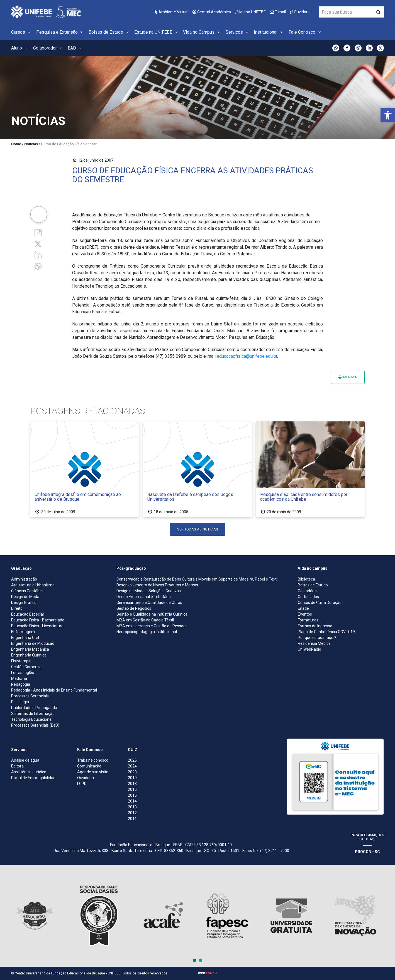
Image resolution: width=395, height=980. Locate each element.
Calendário (307, 591)
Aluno (20, 48)
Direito (17, 608)
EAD (75, 48)
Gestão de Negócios (134, 608)
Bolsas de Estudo (109, 32)
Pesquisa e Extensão (60, 32)
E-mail (278, 12)
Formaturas (308, 620)
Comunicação (89, 766)
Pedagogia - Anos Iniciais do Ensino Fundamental (54, 690)
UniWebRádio (309, 649)
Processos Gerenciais (30, 696)
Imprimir (348, 377)
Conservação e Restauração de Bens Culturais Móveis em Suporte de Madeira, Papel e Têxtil (197, 579)
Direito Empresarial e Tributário (144, 597)
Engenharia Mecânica (30, 649)
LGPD (82, 784)
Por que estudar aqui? (317, 638)
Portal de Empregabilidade (34, 778)
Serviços (238, 32)
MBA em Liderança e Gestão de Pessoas (152, 626)
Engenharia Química (29, 655)
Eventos (305, 614)
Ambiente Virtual (172, 12)
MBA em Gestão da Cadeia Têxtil (145, 620)
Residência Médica (314, 643)
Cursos (22, 32)
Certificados (308, 597)
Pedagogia (21, 684)
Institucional (269, 32)
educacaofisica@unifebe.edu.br (247, 356)
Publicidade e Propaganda (34, 708)
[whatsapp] (38, 266)
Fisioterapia (21, 661)
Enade (303, 608)
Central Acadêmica (212, 12)
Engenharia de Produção (33, 643)
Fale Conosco (305, 32)
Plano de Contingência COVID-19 (326, 632)
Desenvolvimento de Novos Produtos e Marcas (157, 585)
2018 (132, 784)
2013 (132, 807)
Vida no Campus (202, 32)
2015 (132, 795)
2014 (132, 801)
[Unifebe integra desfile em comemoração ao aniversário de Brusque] (85, 469)
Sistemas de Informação (33, 714)
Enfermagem (23, 632)
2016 (132, 789)
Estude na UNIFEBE (157, 32)
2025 (132, 760)
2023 (132, 772)
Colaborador (48, 48)
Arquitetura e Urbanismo (33, 585)
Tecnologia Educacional (32, 719)
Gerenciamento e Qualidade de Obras (149, 603)
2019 (132, 778)
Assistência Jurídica (29, 772)
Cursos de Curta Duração (320, 603)
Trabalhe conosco (93, 760)
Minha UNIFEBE (250, 12)
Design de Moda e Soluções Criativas (149, 591)
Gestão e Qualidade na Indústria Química (152, 614)
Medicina (19, 678)
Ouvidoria (300, 12)
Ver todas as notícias (198, 529)
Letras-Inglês (23, 673)
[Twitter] (38, 244)
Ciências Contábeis (28, 591)
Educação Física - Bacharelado (38, 620)
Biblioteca (306, 579)
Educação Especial (27, 614)
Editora (17, 766)
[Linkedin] (38, 255)
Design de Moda (25, 597)
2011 (132, 819)
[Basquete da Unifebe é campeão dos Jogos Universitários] (197, 469)
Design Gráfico (24, 603)
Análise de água (25, 760)
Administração (24, 579)
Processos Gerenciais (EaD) (35, 725)
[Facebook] (38, 232)
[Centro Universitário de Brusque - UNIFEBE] (46, 12)
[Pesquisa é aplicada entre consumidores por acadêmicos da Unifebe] (310, 469)
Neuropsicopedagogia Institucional (147, 632)
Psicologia (20, 702)
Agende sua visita (93, 772)
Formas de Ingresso (315, 626)
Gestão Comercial (27, 667)
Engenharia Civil (25, 638)
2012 (132, 813)
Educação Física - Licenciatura (37, 626)
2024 (132, 766)
